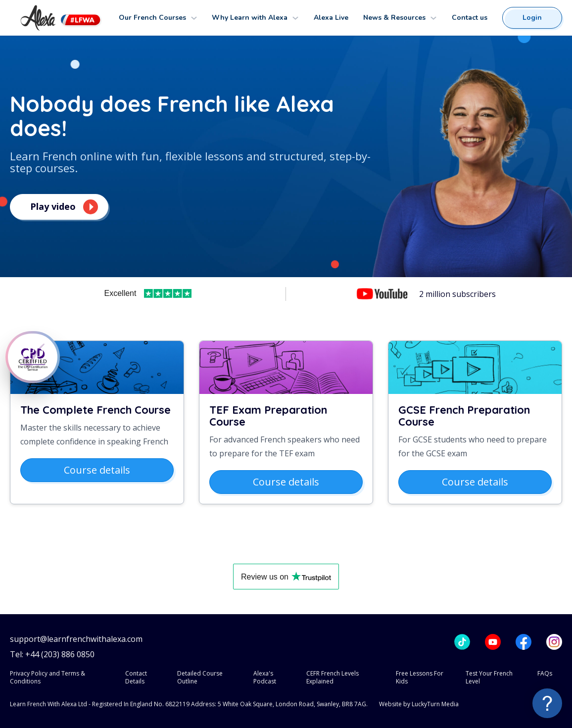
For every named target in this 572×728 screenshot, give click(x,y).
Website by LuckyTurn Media (419, 704)
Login (532, 18)
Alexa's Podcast (265, 677)
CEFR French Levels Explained (333, 677)
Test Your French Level (489, 677)
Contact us (470, 18)
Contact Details (136, 677)
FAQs (545, 673)
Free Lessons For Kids (420, 677)
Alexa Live (331, 18)
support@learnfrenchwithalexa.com (76, 639)
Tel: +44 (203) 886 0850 (52, 655)
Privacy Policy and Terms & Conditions (48, 677)
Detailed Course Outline (200, 677)
